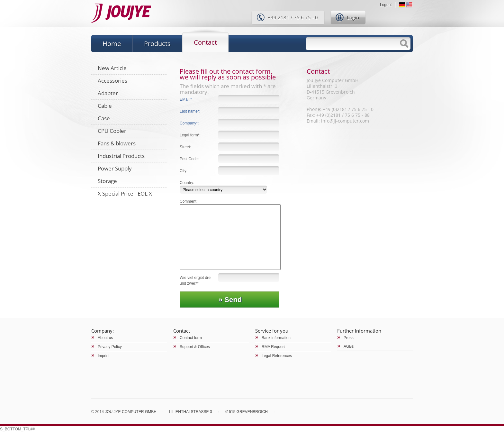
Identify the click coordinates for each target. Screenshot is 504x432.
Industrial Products (121, 156)
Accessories (113, 81)
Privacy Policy (110, 347)
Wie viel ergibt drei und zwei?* (196, 280)
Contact (205, 42)
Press (349, 338)
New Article (112, 68)
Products (157, 44)
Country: (187, 183)
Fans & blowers (117, 143)
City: (184, 171)
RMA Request (274, 347)
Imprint (104, 356)
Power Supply (115, 168)
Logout (386, 5)
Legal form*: (190, 135)
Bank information (276, 338)
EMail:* (186, 99)
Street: (185, 147)
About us (105, 338)
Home (112, 44)
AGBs (349, 346)
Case (104, 118)
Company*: (189, 123)
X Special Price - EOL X (125, 193)
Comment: (189, 201)
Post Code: (189, 159)
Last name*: (190, 111)
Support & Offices (195, 347)
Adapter (108, 93)
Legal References (277, 356)
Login (353, 17)
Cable (105, 106)
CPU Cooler (112, 131)
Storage (107, 181)
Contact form (191, 338)
